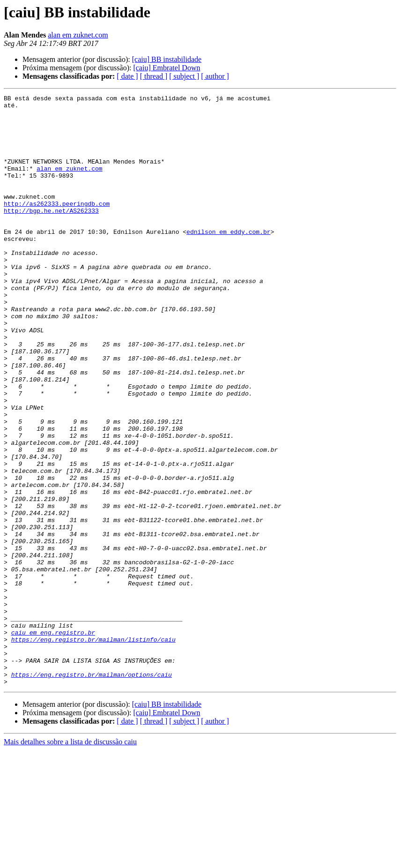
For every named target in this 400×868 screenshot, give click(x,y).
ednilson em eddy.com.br (228, 260)
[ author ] (215, 76)
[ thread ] (154, 76)
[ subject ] (184, 76)
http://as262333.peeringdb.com (57, 226)
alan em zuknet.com (78, 35)
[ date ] (127, 76)
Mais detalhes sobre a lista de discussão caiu (70, 860)
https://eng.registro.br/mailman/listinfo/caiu (93, 749)
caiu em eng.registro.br (53, 741)
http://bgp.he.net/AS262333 (51, 234)
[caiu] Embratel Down (167, 68)
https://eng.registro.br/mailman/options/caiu (92, 791)
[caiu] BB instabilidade (167, 59)
